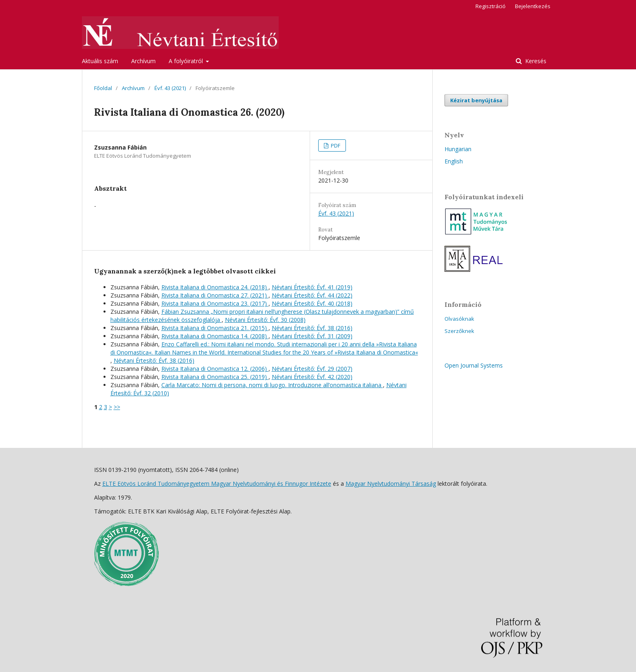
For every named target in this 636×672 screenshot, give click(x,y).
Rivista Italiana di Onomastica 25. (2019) (215, 377)
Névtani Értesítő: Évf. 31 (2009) (312, 336)
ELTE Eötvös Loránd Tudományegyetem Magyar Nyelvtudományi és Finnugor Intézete (217, 484)
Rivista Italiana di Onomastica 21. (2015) (215, 328)
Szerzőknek (459, 331)
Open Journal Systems (474, 365)
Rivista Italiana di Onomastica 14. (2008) (215, 336)
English (454, 161)
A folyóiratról (187, 61)
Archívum (143, 61)
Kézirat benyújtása (476, 100)
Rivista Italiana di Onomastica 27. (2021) (215, 295)
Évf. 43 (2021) (170, 88)
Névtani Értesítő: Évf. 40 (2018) (312, 303)
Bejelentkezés (533, 6)
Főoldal (103, 88)
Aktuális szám (100, 61)
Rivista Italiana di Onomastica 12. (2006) (215, 369)
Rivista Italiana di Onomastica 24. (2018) (215, 287)
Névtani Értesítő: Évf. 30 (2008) (265, 320)
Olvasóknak (459, 319)
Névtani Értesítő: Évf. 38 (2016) (312, 328)
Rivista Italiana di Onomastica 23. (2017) (215, 303)
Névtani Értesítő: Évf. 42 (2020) (312, 377)
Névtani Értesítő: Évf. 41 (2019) (312, 287)
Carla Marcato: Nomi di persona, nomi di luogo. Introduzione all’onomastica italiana (272, 385)
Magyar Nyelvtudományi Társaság (391, 484)
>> (117, 407)
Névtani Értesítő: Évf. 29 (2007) (312, 369)
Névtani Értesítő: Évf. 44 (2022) (312, 295)
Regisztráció (491, 6)
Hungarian (458, 149)
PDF (335, 145)
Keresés (535, 61)
